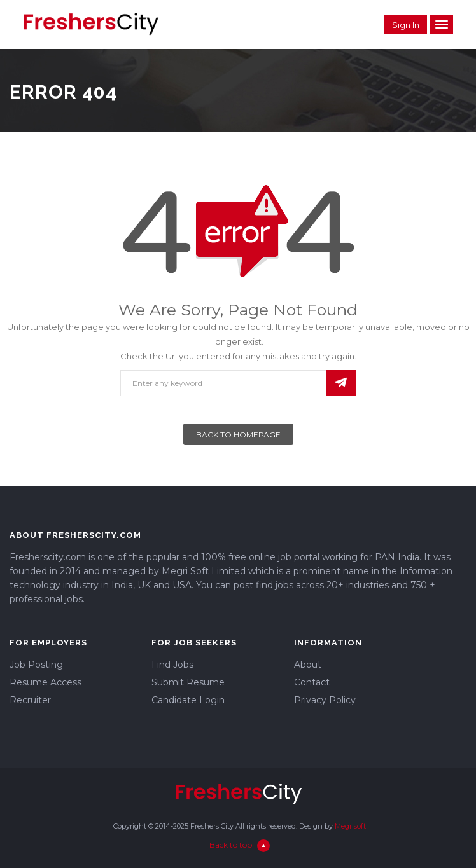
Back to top (240, 845)
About (308, 665)
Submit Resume (188, 682)
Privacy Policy (325, 700)
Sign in (406, 25)
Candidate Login (188, 700)
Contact (312, 682)
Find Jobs (172, 665)
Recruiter (30, 700)
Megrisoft (350, 826)
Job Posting (36, 665)
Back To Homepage (238, 435)
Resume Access (45, 682)
